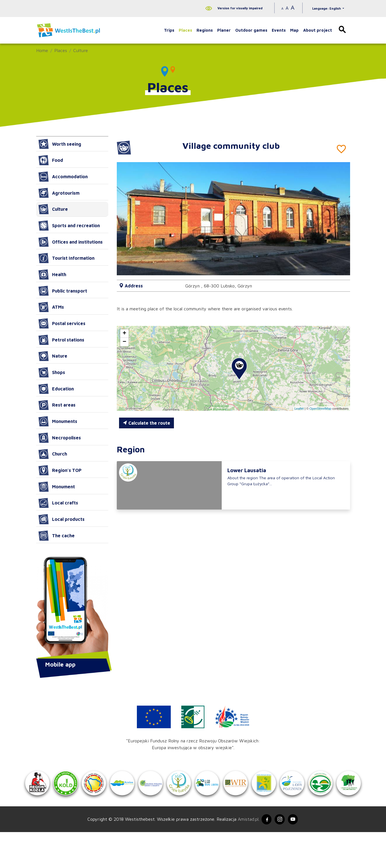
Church (53, 454)
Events (279, 30)
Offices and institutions (71, 242)
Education (56, 389)
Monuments (58, 421)
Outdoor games (251, 30)
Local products (62, 519)
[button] (339, 219)
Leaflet (299, 409)
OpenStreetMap (320, 409)
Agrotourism (59, 193)
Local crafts (58, 503)
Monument (57, 487)
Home (42, 50)
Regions (205, 30)
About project (318, 30)
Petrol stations (61, 340)
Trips (169, 30)
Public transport (63, 291)
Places (185, 30)
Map (294, 30)
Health (52, 274)
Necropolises (60, 438)
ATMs (51, 307)
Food (51, 160)
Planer (224, 30)
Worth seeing (60, 144)
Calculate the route (146, 423)
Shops (52, 372)
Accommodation (63, 177)
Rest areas (57, 405)
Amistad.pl (246, 855)
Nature (53, 356)
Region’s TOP (60, 470)
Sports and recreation (69, 225)
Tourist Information (66, 258)
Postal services (62, 323)
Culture (81, 50)
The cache (57, 536)
